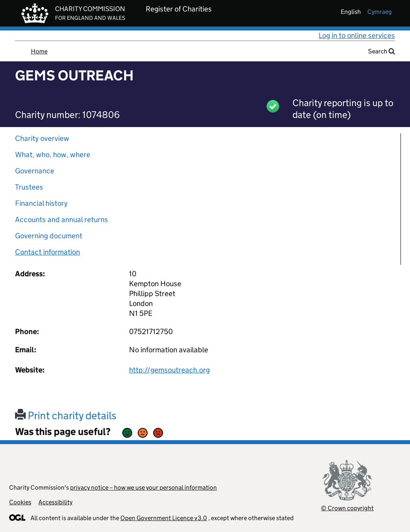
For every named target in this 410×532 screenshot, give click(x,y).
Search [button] (382, 51)
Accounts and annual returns (62, 219)
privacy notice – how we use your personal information (143, 487)
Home (39, 51)
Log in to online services (357, 35)
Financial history (41, 203)
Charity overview (42, 138)
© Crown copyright (347, 508)
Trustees (29, 187)
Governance (35, 171)
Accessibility (55, 502)
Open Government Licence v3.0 (164, 518)
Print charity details (66, 415)
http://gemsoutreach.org (169, 370)
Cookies (20, 502)
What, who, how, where (53, 155)
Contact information (47, 252)
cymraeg (380, 12)
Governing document (49, 236)
